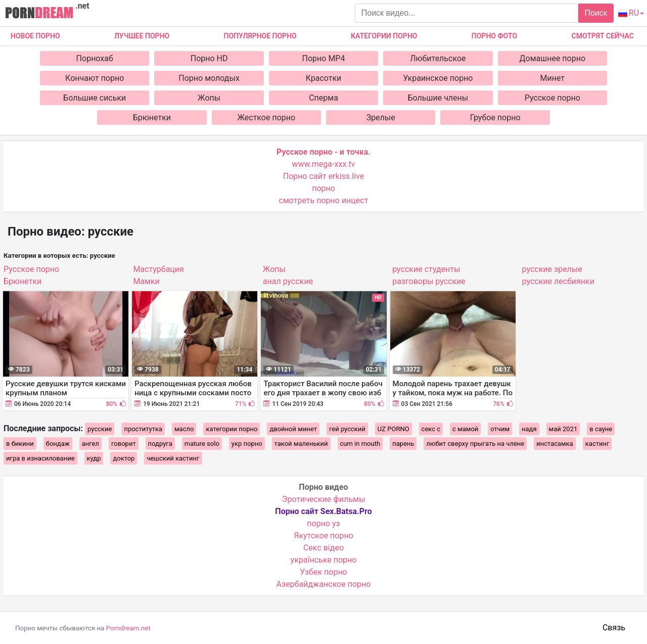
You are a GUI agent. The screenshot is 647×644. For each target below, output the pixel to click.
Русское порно (552, 98)
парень (403, 444)
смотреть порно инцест (324, 200)
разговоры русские (429, 281)
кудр (94, 458)
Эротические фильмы (324, 499)
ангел (90, 444)
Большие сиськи (95, 98)
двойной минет (293, 429)
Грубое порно (495, 118)
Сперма (323, 98)
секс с (431, 429)
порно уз (323, 523)
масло (184, 429)
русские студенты (426, 269)
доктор (124, 458)
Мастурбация (158, 269)
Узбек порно (323, 572)
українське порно (324, 560)
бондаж (58, 444)
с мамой (465, 429)
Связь (614, 628)
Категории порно (384, 36)
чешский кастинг (173, 458)
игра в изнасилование (40, 458)
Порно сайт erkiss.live (323, 176)
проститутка (143, 429)
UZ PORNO (394, 429)
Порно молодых (209, 78)
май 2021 (563, 429)
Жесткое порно (266, 118)
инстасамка (555, 444)
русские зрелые (552, 269)
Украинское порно (438, 78)
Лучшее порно (142, 36)
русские (100, 429)
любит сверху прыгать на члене (475, 444)
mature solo (202, 444)
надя (529, 429)
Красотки (324, 78)
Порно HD (209, 58)
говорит (124, 444)
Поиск (595, 13)
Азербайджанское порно (324, 584)
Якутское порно (323, 536)
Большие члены (438, 98)
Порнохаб (95, 58)
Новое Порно (35, 36)
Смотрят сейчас (603, 36)
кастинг (597, 444)
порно (323, 188)
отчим (500, 429)
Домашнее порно (553, 58)
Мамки (146, 281)
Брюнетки (152, 118)
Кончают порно (95, 78)
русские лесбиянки (558, 281)
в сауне (601, 429)
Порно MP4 (324, 58)
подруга (160, 444)
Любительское (438, 58)
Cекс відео (323, 548)
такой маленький (301, 444)
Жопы (209, 98)
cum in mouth (360, 444)
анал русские (288, 281)
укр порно (247, 444)
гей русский (347, 429)
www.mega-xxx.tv (324, 164)
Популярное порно (260, 36)
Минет (553, 78)
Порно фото (494, 36)
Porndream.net (128, 628)
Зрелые (381, 118)
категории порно (232, 429)
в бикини (20, 444)
